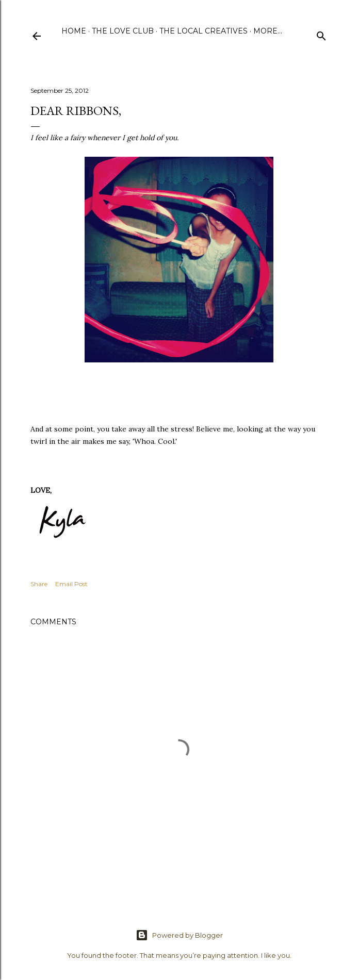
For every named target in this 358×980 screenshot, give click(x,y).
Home (74, 31)
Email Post (71, 584)
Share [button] (39, 584)
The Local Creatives (204, 31)
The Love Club (123, 31)
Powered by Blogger (179, 935)
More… (268, 31)
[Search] (321, 34)
